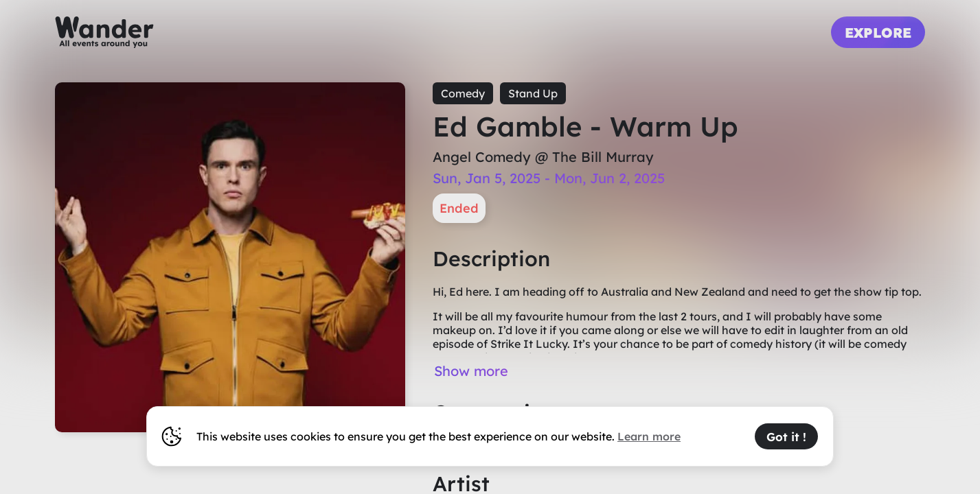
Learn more (649, 436)
